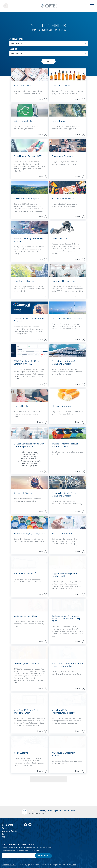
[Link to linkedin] (26, 825)
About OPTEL (7, 825)
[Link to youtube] (30, 825)
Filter (48, 61)
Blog (4, 834)
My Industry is (16, 39)
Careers (5, 828)
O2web (73, 865)
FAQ (3, 837)
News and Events (9, 831)
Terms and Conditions (9, 865)
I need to (13, 49)
